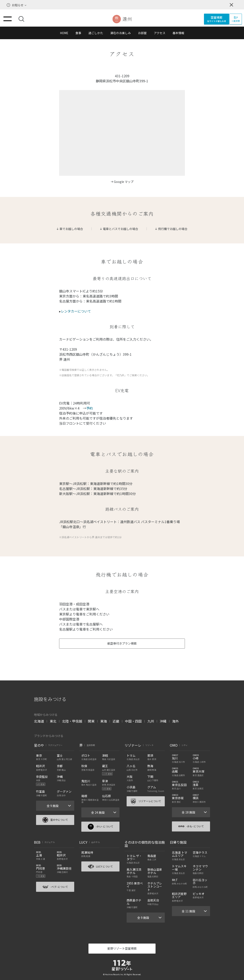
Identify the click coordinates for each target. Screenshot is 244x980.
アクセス (160, 33)
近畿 (116, 721)
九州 (151, 721)
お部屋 (142, 33)
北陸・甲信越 (72, 721)
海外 (175, 721)
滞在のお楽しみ (121, 33)
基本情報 (178, 33)
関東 (91, 721)
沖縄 (163, 721)
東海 (104, 721)
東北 (53, 721)
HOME (64, 33)
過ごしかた (96, 33)
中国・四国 (133, 721)
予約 (90, 408)
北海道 (39, 721)
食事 (78, 33)
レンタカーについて (76, 311)
